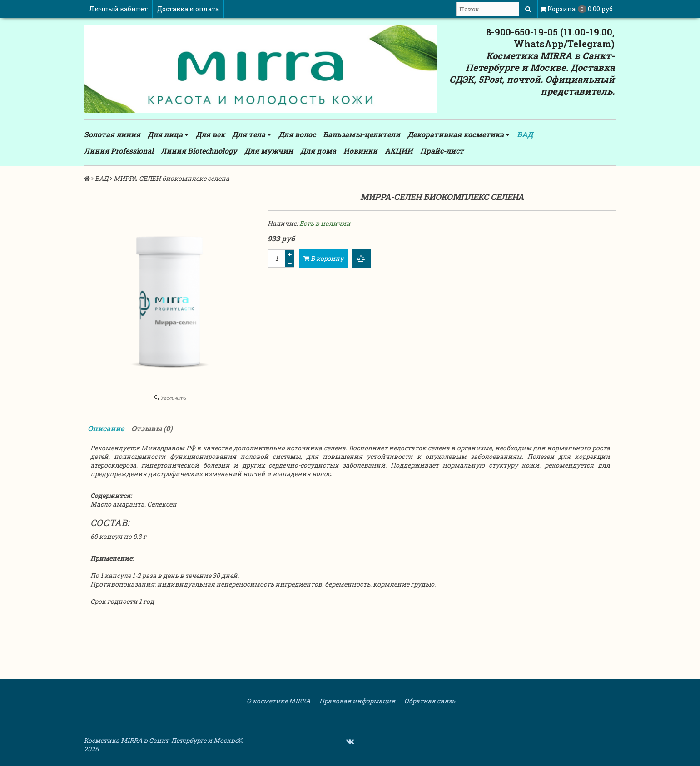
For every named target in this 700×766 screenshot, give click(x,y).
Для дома (318, 151)
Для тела (252, 134)
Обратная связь (429, 701)
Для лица (168, 134)
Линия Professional (119, 151)
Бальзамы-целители (362, 134)
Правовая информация (357, 701)
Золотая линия (112, 134)
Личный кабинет (118, 9)
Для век (210, 134)
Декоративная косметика (459, 134)
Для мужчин (269, 151)
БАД (525, 134)
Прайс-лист (442, 151)
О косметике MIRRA (278, 701)
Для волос (297, 134)
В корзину (323, 258)
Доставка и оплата (188, 9)
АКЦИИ (399, 151)
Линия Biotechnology (199, 151)
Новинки (360, 151)
